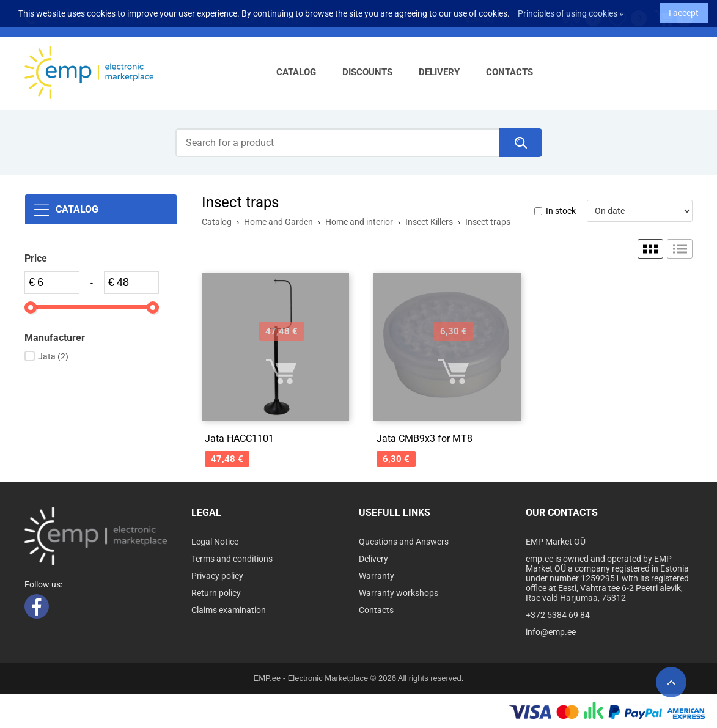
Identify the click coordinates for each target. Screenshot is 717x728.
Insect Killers (429, 222)
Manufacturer (55, 338)
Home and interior (359, 222)
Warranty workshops (399, 593)
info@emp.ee (551, 632)
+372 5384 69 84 (558, 615)
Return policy (216, 593)
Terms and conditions (232, 559)
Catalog (296, 72)
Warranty (377, 576)
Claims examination (229, 610)
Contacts (509, 72)
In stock (561, 211)
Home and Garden (278, 222)
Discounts (367, 72)
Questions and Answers (404, 542)
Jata (53, 356)
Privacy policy (217, 576)
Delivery (439, 72)
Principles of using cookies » (571, 10)
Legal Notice (215, 542)
